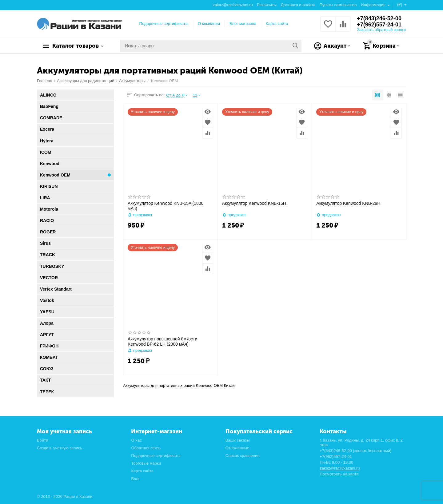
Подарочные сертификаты (164, 24)
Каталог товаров (76, 46)
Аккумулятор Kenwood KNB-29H (348, 203)
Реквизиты (267, 5)
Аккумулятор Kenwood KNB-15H (254, 203)
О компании (209, 24)
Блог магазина (243, 24)
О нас (136, 440)
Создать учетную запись (60, 448)
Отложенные (237, 448)
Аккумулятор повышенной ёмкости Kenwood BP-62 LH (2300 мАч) (162, 341)
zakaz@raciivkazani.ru (233, 5)
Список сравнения (243, 456)
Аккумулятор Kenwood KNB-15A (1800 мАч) (166, 206)
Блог (135, 479)
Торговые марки (146, 463)
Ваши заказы (238, 440)
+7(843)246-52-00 (379, 18)
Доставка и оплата (298, 5)
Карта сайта (277, 24)
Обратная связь (146, 448)
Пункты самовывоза (338, 5)
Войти (42, 440)
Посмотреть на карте (339, 474)
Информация (374, 5)
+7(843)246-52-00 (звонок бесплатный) (355, 451)
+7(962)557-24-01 (379, 25)
